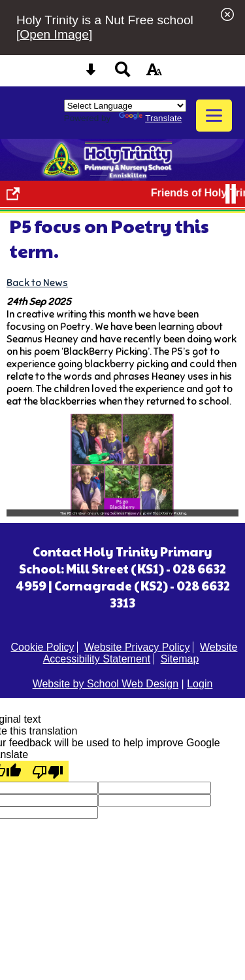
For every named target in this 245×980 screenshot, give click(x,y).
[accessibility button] (154, 74)
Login (200, 684)
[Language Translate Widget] (125, 106)
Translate (150, 118)
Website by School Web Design (106, 684)
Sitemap (180, 659)
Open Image (54, 34)
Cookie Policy (43, 647)
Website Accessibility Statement (140, 653)
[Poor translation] (48, 771)
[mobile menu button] (214, 116)
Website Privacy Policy (137, 647)
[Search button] (123, 74)
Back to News (37, 282)
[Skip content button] (91, 74)
